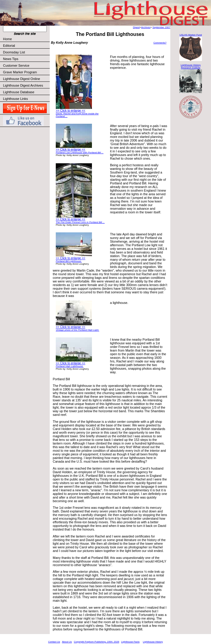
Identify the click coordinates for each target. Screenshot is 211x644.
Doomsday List (14, 52)
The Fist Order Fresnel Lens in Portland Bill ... (80, 222)
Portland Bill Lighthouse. (69, 261)
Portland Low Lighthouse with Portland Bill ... (80, 153)
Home (7, 39)
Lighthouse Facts (130, 642)
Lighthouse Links (16, 99)
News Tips (11, 59)
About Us (67, 642)
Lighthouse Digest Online (22, 79)
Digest (136, 27)
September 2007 (161, 27)
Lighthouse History (153, 642)
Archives (146, 27)
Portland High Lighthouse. (70, 366)
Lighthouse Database (19, 92)
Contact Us (54, 642)
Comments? (160, 43)
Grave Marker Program (20, 72)
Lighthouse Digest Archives (23, 85)
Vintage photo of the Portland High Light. (77, 330)
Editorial (26, 46)
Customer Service (26, 65)
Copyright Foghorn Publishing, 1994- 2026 (96, 642)
